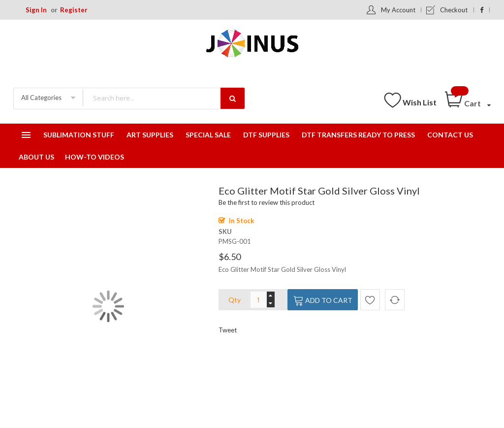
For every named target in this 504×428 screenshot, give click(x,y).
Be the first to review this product (267, 202)
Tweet (228, 330)
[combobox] (163, 98)
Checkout (454, 10)
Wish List (420, 102)
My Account (398, 10)
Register (74, 10)
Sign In (36, 10)
